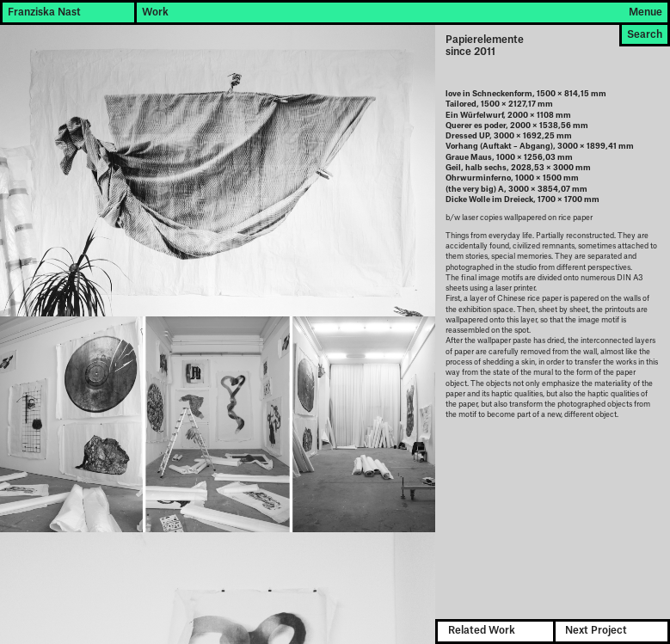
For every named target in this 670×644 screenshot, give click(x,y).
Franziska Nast (44, 12)
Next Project (596, 631)
